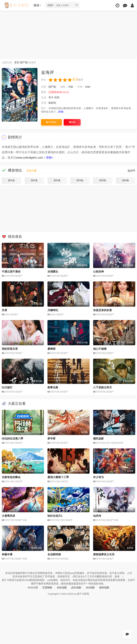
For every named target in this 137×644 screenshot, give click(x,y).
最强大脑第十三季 (58, 477)
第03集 (57, 180)
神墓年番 (7, 554)
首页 (17, 62)
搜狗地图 (104, 587)
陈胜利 (52, 103)
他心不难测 (100, 349)
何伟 (57, 98)
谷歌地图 (62, 587)
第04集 (80, 180)
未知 (113, 152)
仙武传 (97, 516)
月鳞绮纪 (53, 310)
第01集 (11, 180)
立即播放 (51, 122)
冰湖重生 (53, 271)
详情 (61, 112)
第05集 (103, 180)
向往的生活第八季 (12, 438)
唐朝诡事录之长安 (104, 554)
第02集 (34, 180)
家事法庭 (53, 387)
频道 (38, 5)
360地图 (90, 587)
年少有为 (98, 477)
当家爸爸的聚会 (11, 477)
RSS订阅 (33, 587)
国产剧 (24, 62)
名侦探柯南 (54, 554)
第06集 (125, 180)
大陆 (70, 87)
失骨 (4, 310)
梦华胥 (51, 438)
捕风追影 (98, 438)
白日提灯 (7, 387)
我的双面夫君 (10, 349)
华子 (51, 98)
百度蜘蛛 (47, 587)
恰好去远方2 (55, 516)
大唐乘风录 (8, 516)
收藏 (72, 122)
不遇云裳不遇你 (11, 271)
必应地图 (76, 587)
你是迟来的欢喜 (102, 310)
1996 (88, 87)
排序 (131, 171)
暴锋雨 (51, 349)
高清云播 (32, 171)
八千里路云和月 (102, 387)
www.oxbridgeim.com (30, 158)
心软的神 (98, 271)
